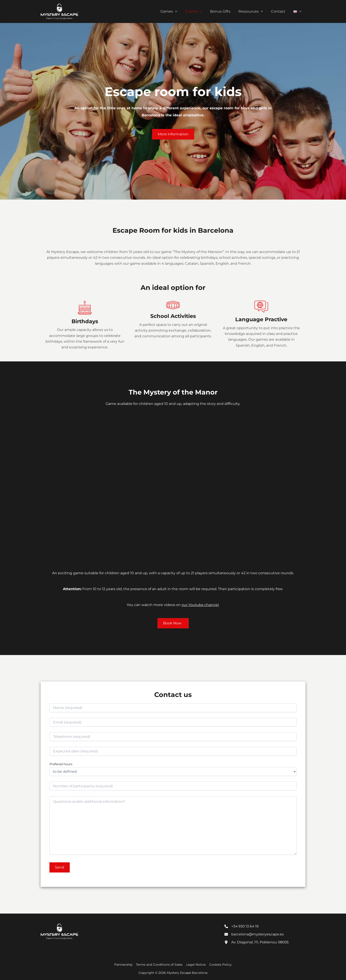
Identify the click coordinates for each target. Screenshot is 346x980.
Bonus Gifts (224, 11)
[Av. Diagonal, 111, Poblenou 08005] (257, 942)
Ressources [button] (253, 11)
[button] (181, 11)
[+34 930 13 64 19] (242, 926)
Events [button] (198, 11)
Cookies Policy (220, 965)
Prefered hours (61, 764)
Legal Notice (196, 965)
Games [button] (175, 11)
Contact (280, 11)
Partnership (124, 965)
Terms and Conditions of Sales (160, 965)
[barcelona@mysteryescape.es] (254, 934)
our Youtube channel (200, 605)
